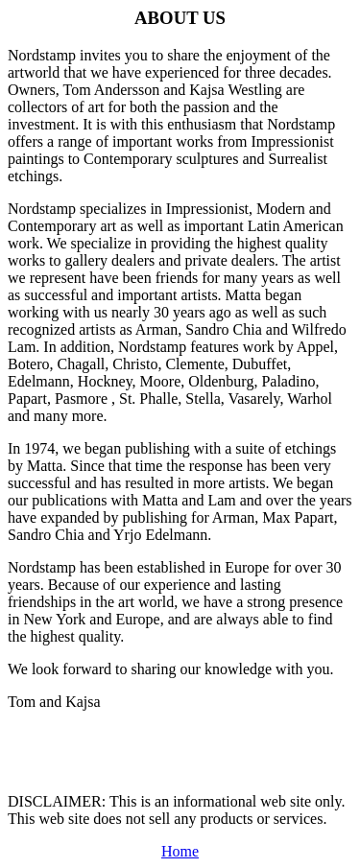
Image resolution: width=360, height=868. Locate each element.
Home (180, 851)
